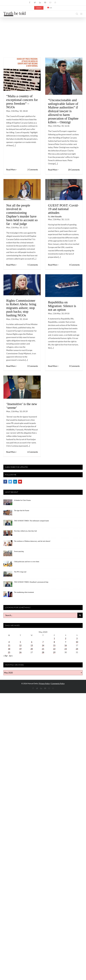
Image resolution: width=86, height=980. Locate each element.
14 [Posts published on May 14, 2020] (43, 645)
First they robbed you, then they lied (25, 531)
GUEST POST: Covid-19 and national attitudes (63, 209)
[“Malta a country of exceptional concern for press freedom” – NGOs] (22, 74)
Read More (11, 170)
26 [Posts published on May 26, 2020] (20, 652)
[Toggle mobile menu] (81, 14)
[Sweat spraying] (8, 554)
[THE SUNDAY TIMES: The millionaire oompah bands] (8, 524)
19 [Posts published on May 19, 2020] (20, 649)
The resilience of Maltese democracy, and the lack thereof (32, 541)
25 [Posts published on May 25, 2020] (9, 652)
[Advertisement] (43, 34)
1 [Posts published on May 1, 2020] (54, 638)
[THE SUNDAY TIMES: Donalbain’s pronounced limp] (8, 585)
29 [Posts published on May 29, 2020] (54, 652)
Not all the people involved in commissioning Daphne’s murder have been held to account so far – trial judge (22, 214)
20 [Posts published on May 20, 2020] (32, 649)
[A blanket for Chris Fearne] (8, 503)
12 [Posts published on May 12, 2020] (20, 645)
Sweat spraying (19, 551)
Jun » (11, 656)
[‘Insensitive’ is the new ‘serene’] (22, 387)
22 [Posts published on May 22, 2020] (54, 649)
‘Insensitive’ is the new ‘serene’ (22, 406)
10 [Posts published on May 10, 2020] (77, 642)
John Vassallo (56, 217)
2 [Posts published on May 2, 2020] (66, 638)
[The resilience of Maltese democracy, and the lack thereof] (8, 544)
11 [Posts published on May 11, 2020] (9, 645)
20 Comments (74, 170)
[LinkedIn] (15, 482)
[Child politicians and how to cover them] (8, 564)
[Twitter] (10, 482)
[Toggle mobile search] (77, 14)
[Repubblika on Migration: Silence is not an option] (64, 286)
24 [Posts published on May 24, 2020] (77, 649)
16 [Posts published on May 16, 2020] (66, 645)
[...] (14, 145)
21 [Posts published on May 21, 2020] (43, 649)
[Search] (80, 615)
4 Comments (74, 265)
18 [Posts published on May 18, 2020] (9, 649)
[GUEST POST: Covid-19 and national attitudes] (64, 190)
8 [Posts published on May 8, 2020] (54, 642)
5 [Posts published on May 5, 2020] (20, 642)
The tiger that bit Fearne (22, 511)
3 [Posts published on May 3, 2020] (77, 638)
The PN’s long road (20, 572)
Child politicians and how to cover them (27, 562)
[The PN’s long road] (8, 575)
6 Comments (33, 452)
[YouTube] (20, 482)
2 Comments (33, 170)
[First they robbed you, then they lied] (8, 534)
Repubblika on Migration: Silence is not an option (62, 306)
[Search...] (40, 615)
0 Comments (33, 366)
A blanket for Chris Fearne (22, 500)
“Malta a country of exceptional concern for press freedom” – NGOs (22, 102)
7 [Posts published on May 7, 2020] (43, 642)
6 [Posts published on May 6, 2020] (32, 642)
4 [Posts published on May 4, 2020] (9, 642)
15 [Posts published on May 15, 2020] (54, 645)
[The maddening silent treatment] (8, 595)
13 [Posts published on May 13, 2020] (32, 645)
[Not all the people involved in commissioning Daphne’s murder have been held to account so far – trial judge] (22, 190)
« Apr (6, 656)
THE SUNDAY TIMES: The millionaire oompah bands (31, 521)
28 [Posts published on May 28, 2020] (43, 652)
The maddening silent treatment (24, 592)
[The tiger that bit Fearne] (8, 513)
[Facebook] (5, 482)
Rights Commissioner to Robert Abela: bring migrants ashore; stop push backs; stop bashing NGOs (21, 308)
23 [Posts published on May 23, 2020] (66, 649)
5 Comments (33, 265)
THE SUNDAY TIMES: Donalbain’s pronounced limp (31, 582)
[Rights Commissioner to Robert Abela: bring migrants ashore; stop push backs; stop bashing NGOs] (22, 285)
